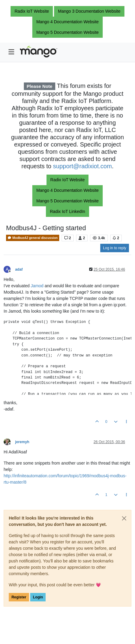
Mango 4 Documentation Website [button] (67, 22)
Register (19, 597)
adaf (19, 269)
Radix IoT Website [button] (32, 11)
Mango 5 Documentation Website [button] (67, 32)
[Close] (124, 518)
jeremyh (22, 442)
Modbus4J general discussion (33, 238)
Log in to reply (115, 248)
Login (38, 597)
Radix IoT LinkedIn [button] (67, 211)
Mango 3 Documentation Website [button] (89, 11)
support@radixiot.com (83, 166)
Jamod (38, 286)
